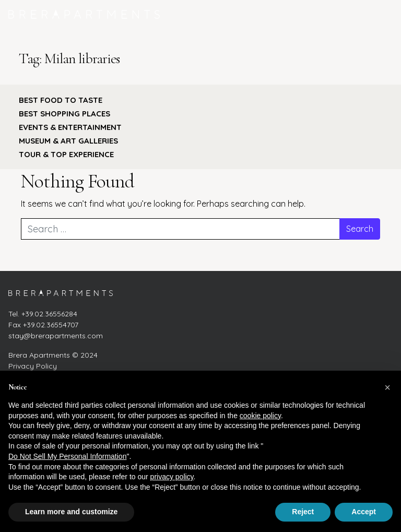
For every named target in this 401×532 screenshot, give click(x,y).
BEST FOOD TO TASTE (61, 100)
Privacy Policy (33, 366)
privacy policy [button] (172, 477)
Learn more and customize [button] (71, 512)
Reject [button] (303, 512)
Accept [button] (364, 512)
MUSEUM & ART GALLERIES (68, 141)
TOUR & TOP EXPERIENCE (66, 154)
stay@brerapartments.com (56, 336)
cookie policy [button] (260, 416)
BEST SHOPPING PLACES (64, 114)
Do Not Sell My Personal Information (67, 456)
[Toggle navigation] (382, 14)
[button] (387, 387)
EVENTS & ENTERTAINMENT (70, 127)
